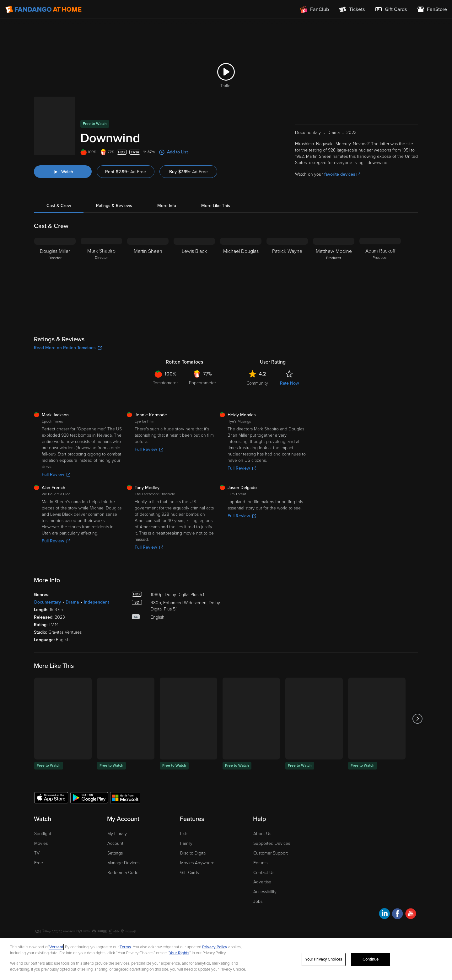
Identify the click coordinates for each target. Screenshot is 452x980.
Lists (184, 810)
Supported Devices (272, 820)
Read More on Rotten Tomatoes (68, 324)
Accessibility (265, 868)
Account (115, 820)
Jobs (258, 878)
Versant (56, 947)
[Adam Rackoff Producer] (380, 253)
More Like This (216, 182)
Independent (96, 579)
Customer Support (271, 830)
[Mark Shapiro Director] (101, 253)
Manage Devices (123, 839)
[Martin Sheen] (148, 253)
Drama (72, 579)
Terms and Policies (184, 919)
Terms (125, 947)
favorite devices (342, 151)
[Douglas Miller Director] (55, 253)
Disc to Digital (193, 830)
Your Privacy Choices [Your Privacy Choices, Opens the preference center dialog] (324, 959)
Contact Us (264, 849)
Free (39, 839)
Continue (371, 959)
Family (186, 820)
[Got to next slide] (417, 695)
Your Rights (179, 953)
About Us (262, 810)
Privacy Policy (73, 919)
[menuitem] (391, 9)
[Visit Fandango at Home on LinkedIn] (384, 891)
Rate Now (289, 360)
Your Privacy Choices (120, 919)
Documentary (48, 579)
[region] (226, 959)
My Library (117, 810)
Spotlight (43, 810)
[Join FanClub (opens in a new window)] (315, 9)
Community (257, 360)
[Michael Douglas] (241, 253)
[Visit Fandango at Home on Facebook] (398, 891)
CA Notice (153, 919)
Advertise (262, 858)
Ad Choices (44, 919)
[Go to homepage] (43, 9)
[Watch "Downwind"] (63, 148)
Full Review (56, 451)
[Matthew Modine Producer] (334, 253)
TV (37, 830)
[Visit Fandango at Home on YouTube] (411, 891)
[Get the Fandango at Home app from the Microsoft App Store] (125, 774)
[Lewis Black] (194, 253)
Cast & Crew (59, 182)
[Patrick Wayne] (287, 253)
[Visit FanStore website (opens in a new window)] (432, 9)
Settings (115, 830)
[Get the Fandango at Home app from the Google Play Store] (89, 774)
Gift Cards (189, 849)
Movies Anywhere (197, 839)
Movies (41, 820)
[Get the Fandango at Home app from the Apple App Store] (51, 774)
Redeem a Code (123, 849)
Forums (260, 839)
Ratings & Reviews (114, 182)
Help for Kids (218, 919)
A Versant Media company (398, 917)
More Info (167, 182)
